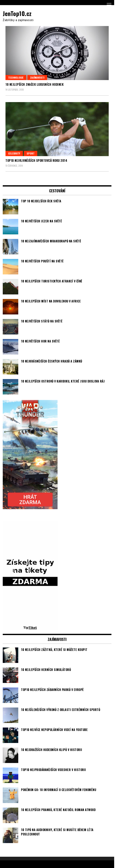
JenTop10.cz (17, 13)
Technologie (16, 77)
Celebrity (14, 153)
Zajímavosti (37, 77)
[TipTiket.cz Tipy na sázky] (30, 628)
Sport (31, 153)
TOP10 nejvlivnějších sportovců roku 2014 (36, 160)
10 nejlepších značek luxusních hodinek (35, 84)
